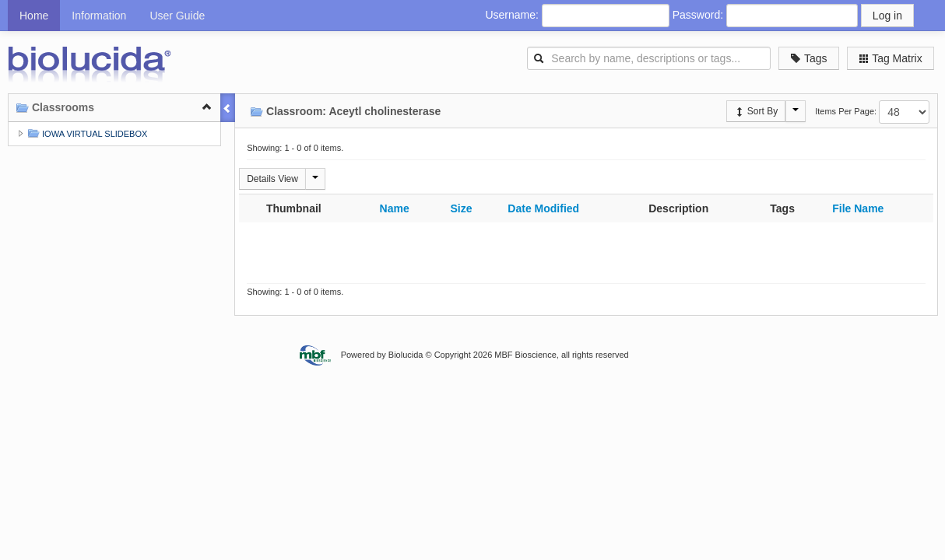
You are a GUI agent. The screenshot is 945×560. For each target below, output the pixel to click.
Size (461, 208)
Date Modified (543, 208)
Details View (272, 179)
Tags (808, 58)
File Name (858, 208)
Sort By (756, 111)
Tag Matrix (891, 58)
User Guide (177, 16)
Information (99, 16)
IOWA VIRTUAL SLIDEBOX (86, 133)
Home (34, 16)
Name (395, 208)
